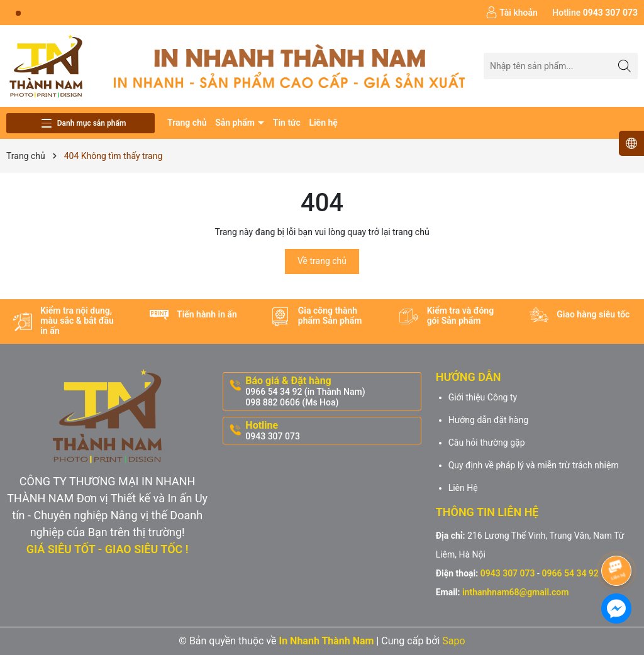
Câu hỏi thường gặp (487, 443)
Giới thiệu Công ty (483, 397)
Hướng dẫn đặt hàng (488, 420)
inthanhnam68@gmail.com (515, 592)
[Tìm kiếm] (625, 66)
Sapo (453, 641)
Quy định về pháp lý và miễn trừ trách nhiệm (534, 465)
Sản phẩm (236, 123)
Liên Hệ (463, 488)
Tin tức (287, 123)
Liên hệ (323, 123)
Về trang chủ (322, 261)
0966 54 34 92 (570, 573)
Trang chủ (187, 123)
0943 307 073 (508, 573)
